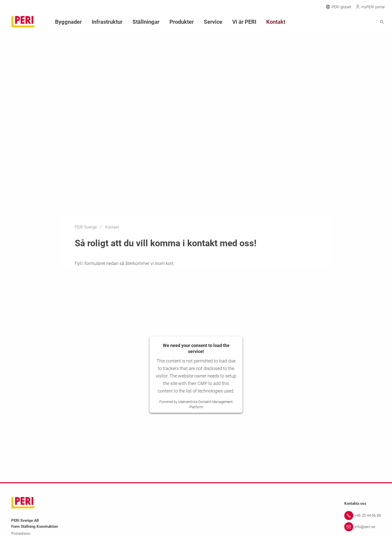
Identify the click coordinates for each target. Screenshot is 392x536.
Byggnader (66, 21)
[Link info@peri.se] (362, 527)
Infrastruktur (100, 21)
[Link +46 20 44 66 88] (362, 515)
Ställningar (134, 21)
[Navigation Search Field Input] (354, 22)
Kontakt (248, 21)
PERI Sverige (86, 227)
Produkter (165, 21)
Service (193, 21)
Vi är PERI (220, 21)
